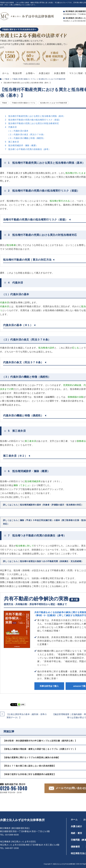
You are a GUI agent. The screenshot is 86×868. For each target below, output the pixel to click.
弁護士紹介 (44, 73)
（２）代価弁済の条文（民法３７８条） (26, 134)
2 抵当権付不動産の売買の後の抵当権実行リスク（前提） (33, 120)
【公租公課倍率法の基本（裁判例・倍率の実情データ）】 (27, 716)
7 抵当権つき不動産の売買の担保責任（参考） (28, 149)
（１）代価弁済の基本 (18, 131)
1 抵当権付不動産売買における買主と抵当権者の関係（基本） (35, 116)
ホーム (6, 73)
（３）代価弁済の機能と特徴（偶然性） (26, 138)
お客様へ (30, 73)
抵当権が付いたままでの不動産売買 (52, 79)
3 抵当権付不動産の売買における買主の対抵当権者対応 (32, 123)
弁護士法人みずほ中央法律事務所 (22, 820)
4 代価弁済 (11, 127)
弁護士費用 (60, 73)
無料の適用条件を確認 (32, 64)
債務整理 (75, 847)
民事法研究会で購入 (49, 686)
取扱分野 (17, 73)
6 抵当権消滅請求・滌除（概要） (21, 145)
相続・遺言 (76, 833)
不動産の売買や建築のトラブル (24, 79)
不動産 (7, 79)
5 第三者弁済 (12, 142)
